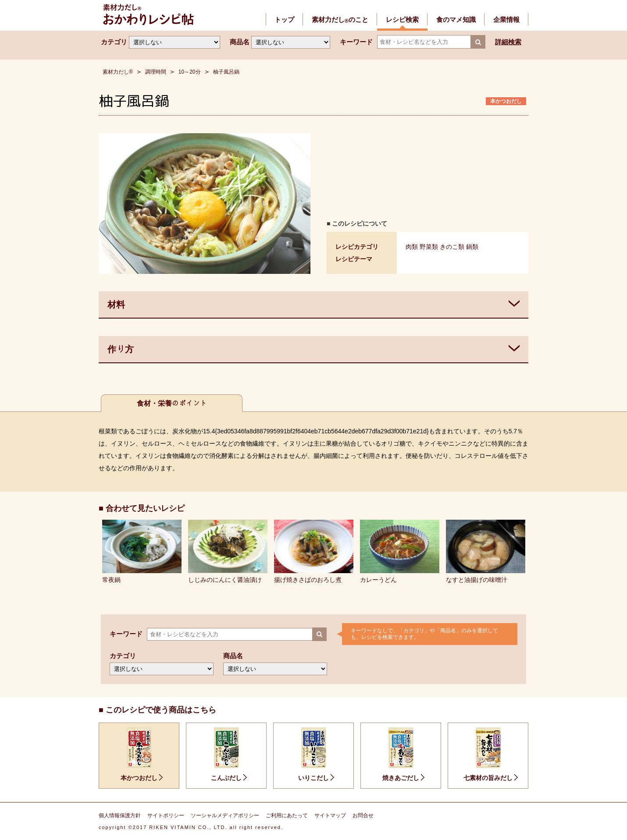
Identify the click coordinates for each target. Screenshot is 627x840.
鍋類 (472, 247)
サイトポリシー (166, 815)
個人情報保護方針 (120, 815)
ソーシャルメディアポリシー (225, 815)
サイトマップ (330, 815)
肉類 (412, 247)
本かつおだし (506, 101)
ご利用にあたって (287, 815)
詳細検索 (508, 42)
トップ (284, 19)
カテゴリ (114, 42)
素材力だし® (118, 72)
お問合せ (363, 815)
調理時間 (156, 72)
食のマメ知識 (456, 19)
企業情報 (506, 19)
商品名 (240, 42)
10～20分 (190, 72)
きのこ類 (452, 247)
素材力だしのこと (340, 19)
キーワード (356, 42)
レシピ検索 (402, 19)
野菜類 (429, 247)
